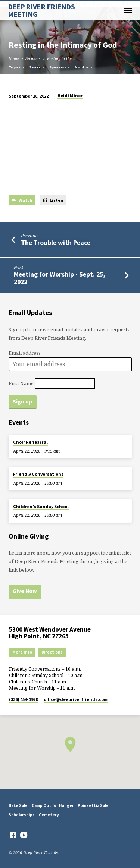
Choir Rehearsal (30, 442)
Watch (22, 200)
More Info (22, 652)
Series (37, 67)
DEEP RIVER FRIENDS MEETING (41, 10)
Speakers (60, 67)
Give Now (25, 591)
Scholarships (22, 815)
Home (14, 58)
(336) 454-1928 (23, 699)
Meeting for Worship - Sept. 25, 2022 (60, 278)
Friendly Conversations (38, 474)
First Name (21, 383)
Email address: (25, 353)
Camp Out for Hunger (53, 805)
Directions (52, 652)
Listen (53, 200)
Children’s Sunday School (41, 506)
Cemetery (49, 815)
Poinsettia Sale (93, 805)
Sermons (33, 58)
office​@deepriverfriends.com (76, 699)
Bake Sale (18, 805)
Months (84, 67)
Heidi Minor (70, 95)
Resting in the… (61, 58)
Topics (17, 67)
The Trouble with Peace (56, 242)
